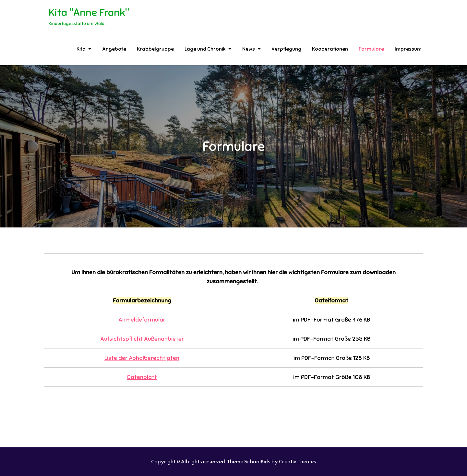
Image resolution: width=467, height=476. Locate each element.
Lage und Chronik (205, 49)
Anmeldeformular (142, 320)
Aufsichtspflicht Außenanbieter (142, 339)
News (249, 49)
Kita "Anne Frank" (89, 12)
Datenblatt (142, 377)
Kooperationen (330, 49)
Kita (81, 49)
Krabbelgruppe (155, 49)
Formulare (371, 49)
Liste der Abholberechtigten (142, 358)
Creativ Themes (298, 462)
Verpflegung (286, 49)
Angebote (114, 49)
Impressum (408, 49)
